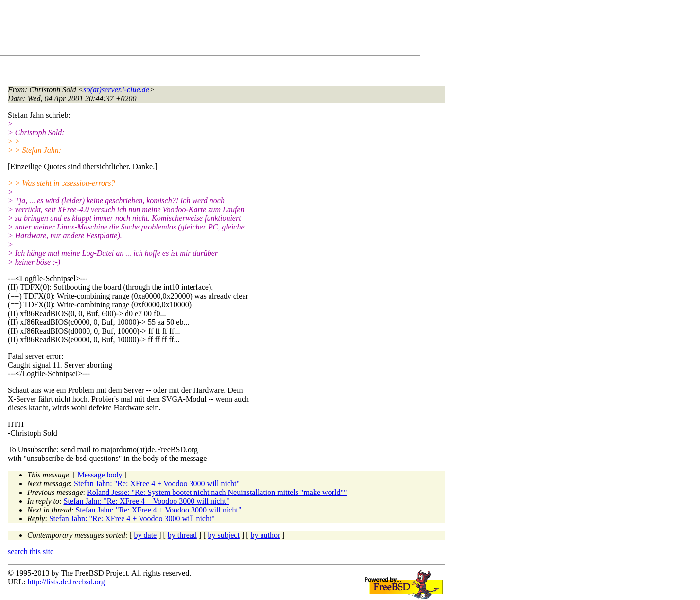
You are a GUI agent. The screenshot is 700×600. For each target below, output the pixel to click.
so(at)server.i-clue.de (116, 90)
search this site (31, 552)
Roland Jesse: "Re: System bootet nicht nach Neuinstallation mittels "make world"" (217, 492)
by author (265, 535)
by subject (224, 535)
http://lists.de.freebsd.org (66, 582)
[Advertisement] (185, 30)
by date (146, 535)
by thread (182, 535)
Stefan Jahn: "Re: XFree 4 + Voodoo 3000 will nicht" (157, 484)
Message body (100, 475)
